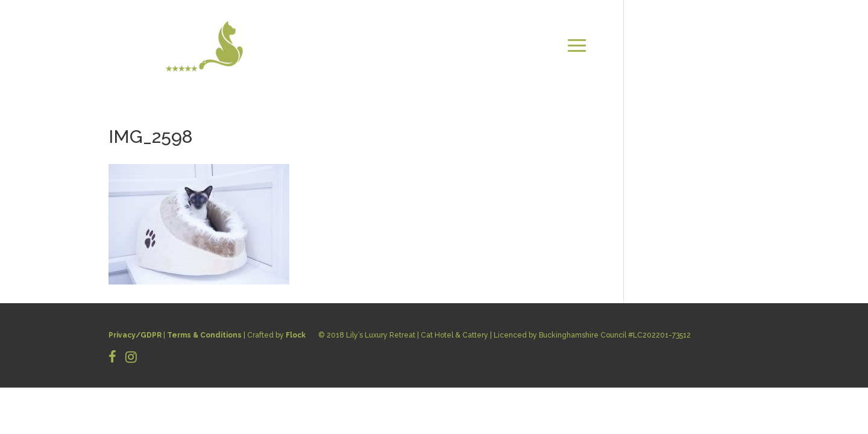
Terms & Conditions (204, 335)
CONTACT (733, 46)
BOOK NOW (730, 60)
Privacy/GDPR (135, 335)
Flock (296, 335)
